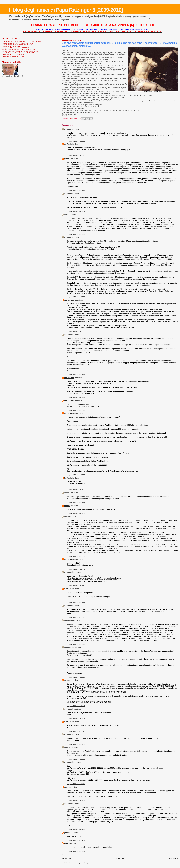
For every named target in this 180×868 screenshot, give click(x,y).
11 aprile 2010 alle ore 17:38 (76, 513)
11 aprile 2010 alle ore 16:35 (76, 234)
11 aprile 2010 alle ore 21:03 (76, 801)
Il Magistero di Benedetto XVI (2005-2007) (15, 48)
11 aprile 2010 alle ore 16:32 (76, 211)
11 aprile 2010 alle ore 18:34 (76, 677)
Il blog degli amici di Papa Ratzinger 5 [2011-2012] (18, 45)
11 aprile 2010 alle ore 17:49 (76, 586)
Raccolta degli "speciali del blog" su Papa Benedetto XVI (20, 51)
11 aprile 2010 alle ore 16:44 (76, 375)
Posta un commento (68, 855)
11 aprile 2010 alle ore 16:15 (76, 156)
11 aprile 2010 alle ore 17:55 (76, 603)
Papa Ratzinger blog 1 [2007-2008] (13, 56)
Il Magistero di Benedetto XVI (11, 46)
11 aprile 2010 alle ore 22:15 (76, 829)
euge (66, 787)
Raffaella (68, 144)
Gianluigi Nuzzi (104, 52)
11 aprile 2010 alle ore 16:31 (76, 191)
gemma (67, 159)
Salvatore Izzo (92, 52)
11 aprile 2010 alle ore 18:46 (76, 731)
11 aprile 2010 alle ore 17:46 (76, 556)
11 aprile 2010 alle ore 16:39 (76, 297)
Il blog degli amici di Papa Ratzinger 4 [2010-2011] (18, 53)
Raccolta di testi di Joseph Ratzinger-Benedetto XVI (18, 50)
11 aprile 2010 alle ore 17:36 (76, 503)
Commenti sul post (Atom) (78, 863)
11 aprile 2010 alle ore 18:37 (76, 719)
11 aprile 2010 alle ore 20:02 (76, 759)
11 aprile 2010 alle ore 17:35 (76, 490)
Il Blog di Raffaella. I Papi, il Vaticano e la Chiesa (17, 43)
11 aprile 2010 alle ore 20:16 (76, 784)
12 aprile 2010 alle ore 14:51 (76, 840)
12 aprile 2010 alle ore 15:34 (76, 851)
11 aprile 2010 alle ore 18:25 (76, 644)
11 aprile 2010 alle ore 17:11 (76, 397)
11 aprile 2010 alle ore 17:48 (76, 569)
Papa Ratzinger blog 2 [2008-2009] (13, 54)
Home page (120, 858)
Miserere (68, 680)
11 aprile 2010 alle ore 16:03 (76, 141)
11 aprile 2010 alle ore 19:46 (76, 744)
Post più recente (68, 858)
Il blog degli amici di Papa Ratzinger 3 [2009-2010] (66, 10)
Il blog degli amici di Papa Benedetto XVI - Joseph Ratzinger (21, 41)
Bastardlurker (70, 413)
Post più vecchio (172, 858)
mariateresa (69, 300)
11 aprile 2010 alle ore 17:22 (76, 475)
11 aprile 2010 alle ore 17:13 (76, 410)
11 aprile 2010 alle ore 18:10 (76, 617)
